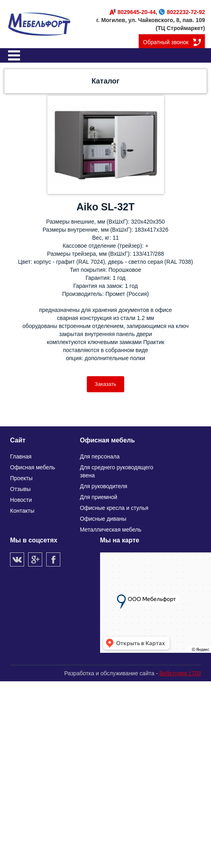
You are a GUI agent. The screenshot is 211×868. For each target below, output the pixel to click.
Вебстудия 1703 (180, 673)
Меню (14, 55)
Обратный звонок (166, 42)
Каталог (106, 81)
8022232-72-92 (182, 12)
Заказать (106, 384)
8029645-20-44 (132, 12)
